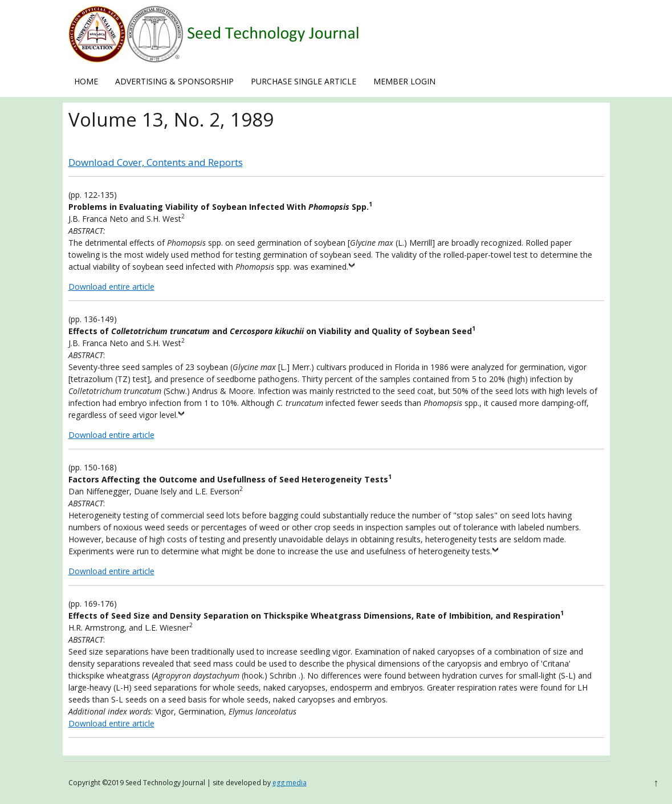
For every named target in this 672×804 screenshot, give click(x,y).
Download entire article (111, 287)
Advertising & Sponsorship (174, 81)
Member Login (404, 81)
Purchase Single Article (304, 81)
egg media (290, 783)
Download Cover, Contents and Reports (156, 162)
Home (86, 81)
